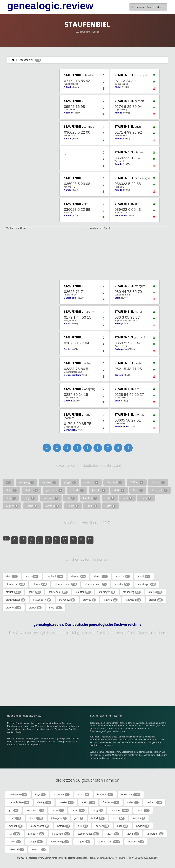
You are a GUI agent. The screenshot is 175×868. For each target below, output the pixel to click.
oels (83, 826)
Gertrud (52, 506)
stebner (14, 608)
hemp (78, 810)
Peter (138, 490)
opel (123, 826)
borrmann (131, 795)
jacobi (36, 818)
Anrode (118, 113)
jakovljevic (59, 818)
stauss (155, 592)
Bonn (117, 401)
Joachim (99, 490)
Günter (12, 506)
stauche (123, 576)
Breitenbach (121, 427)
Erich (111, 506)
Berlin (117, 298)
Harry (146, 498)
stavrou (89, 600)
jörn (79, 818)
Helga (11, 490)
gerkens (154, 802)
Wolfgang (26, 482)
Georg (73, 506)
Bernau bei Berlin (73, 375)
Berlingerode (121, 349)
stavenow (67, 600)
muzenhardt (40, 826)
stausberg (132, 592)
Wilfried (137, 482)
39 (64, 540)
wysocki (39, 849)
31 (48, 540)
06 (14, 540)
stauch (101, 576)
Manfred (90, 498)
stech (56, 608)
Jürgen (70, 482)
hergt (98, 810)
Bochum (68, 401)
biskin (83, 795)
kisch (119, 818)
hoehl (143, 810)
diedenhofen (19, 802)
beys (40, 795)
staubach (55, 576)
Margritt (77, 490)
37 (56, 540)
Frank (92, 506)
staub (32, 576)
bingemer (62, 795)
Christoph (114, 482)
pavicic (143, 826)
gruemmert (35, 810)
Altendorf (69, 113)
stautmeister (16, 600)
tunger (36, 842)
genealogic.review (50, 6)
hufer (15, 818)
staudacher (15, 584)
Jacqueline (54, 490)
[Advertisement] (29, 90)
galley (133, 802)
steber (156, 600)
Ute (71, 498)
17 (39, 540)
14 (23, 540)
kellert (98, 818)
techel (133, 834)
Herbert (31, 490)
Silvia (11, 498)
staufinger (107, 592)
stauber (78, 576)
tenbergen (155, 834)
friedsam (111, 802)
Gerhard (49, 482)
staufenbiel (26, 60)
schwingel (61, 834)
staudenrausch (96, 584)
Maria (119, 490)
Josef (127, 498)
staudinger (147, 584)
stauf (35, 592)
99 (90, 540)
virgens (83, 842)
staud (144, 576)
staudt (13, 592)
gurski (58, 810)
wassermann (109, 842)
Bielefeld (119, 375)
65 (81, 540)
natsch (64, 826)
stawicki (111, 600)
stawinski (133, 600)
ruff (14, 834)
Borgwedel (69, 430)
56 (73, 540)
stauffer (83, 592)
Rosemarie (159, 490)
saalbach (36, 834)
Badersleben (121, 216)
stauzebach (42, 600)
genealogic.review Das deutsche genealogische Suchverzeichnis (87, 625)
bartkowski (18, 795)
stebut (35, 608)
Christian (91, 482)
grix (13, 810)
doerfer (66, 802)
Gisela (32, 506)
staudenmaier (66, 584)
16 (31, 540)
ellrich (88, 802)
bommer (105, 795)
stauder (122, 584)
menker (16, 826)
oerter (102, 826)
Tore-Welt (51, 498)
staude (40, 584)
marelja (139, 818)
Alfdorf (67, 87)
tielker (15, 842)
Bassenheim (70, 298)
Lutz (110, 498)
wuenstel (16, 849)
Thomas (158, 482)
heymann (120, 810)
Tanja (29, 498)
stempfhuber (88, 834)
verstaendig (60, 842)
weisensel (136, 842)
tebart (113, 834)
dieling (44, 802)
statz (12, 576)
